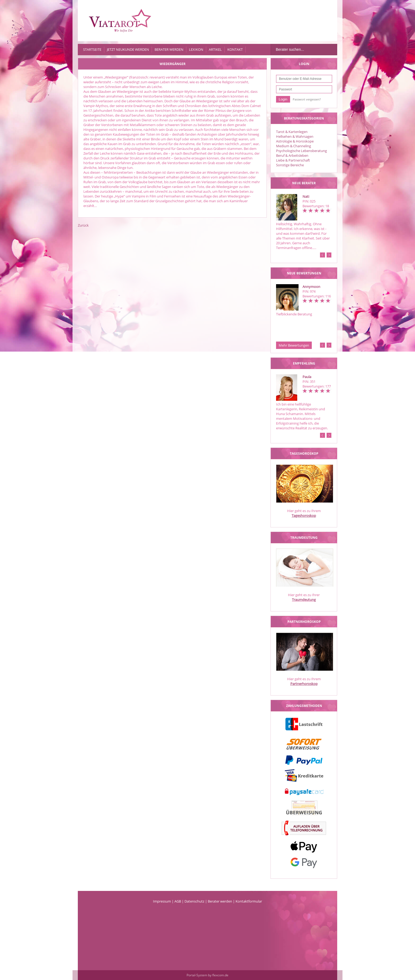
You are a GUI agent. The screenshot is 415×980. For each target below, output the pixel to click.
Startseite (92, 49)
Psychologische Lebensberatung (301, 151)
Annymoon (311, 287)
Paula (307, 377)
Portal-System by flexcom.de (207, 975)
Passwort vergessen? (307, 99)
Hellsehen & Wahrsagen (295, 136)
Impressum (162, 901)
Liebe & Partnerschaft (293, 160)
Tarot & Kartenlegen (292, 132)
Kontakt (235, 49)
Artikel (215, 49)
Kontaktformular (249, 901)
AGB (178, 901)
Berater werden (169, 49)
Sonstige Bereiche (290, 165)
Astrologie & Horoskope (295, 141)
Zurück (83, 225)
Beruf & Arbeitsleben (292, 155)
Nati (306, 196)
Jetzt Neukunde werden (128, 49)
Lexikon (196, 49)
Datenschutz (194, 901)
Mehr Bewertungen (294, 345)
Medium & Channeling (294, 146)
